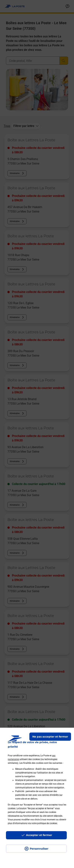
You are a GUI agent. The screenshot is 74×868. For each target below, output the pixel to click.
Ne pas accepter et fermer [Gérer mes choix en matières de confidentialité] (50, 737)
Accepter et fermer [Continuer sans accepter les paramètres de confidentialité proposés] (39, 835)
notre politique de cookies (44, 823)
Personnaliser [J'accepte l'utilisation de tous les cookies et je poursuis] (39, 849)
